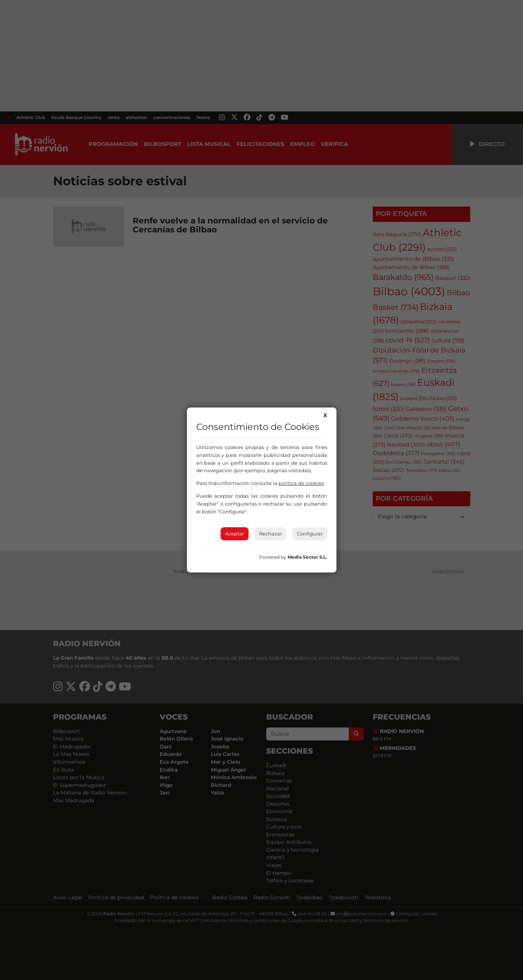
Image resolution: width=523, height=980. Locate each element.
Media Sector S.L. (307, 557)
